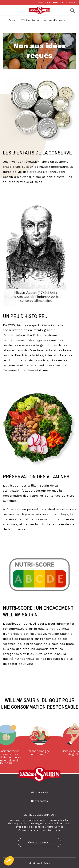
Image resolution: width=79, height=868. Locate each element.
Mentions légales (39, 863)
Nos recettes (39, 801)
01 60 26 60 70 (70, 3)
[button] (9, 861)
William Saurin (30, 20)
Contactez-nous (40, 842)
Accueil (13, 20)
